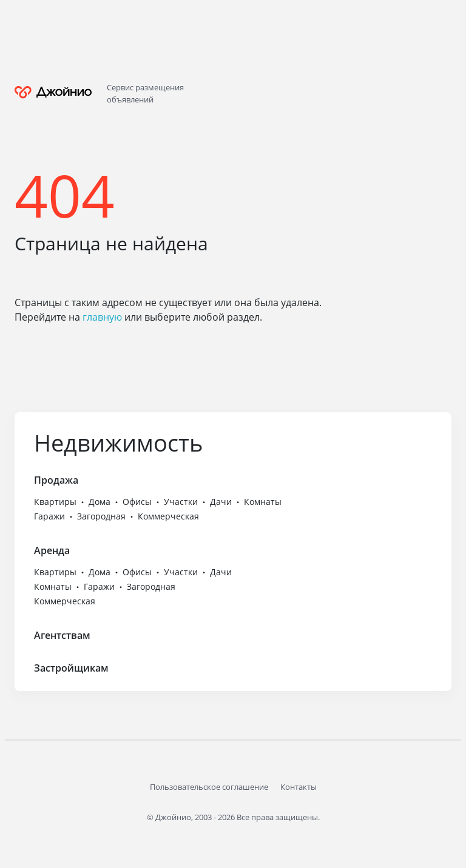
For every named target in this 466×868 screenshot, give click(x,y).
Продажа (56, 480)
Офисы (137, 502)
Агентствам (62, 635)
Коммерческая (168, 516)
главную (102, 317)
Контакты (299, 787)
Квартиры (55, 502)
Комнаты (263, 502)
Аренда (52, 550)
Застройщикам (71, 668)
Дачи (221, 502)
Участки (181, 502)
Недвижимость (118, 442)
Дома (100, 502)
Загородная (101, 516)
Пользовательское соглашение (209, 787)
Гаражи (49, 516)
